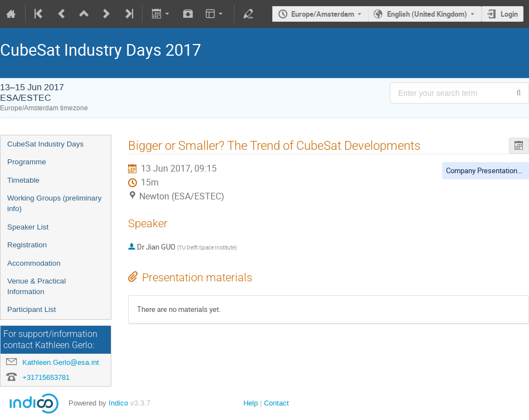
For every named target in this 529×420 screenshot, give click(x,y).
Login (509, 14)
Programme (27, 162)
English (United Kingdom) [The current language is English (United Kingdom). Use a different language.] (427, 14)
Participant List (31, 309)
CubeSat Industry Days (45, 144)
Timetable (23, 180)
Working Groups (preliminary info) (54, 203)
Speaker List (28, 227)
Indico (118, 403)
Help (251, 403)
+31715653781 (46, 377)
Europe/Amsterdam (323, 14)
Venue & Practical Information (36, 286)
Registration (27, 245)
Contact (276, 403)
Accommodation (34, 263)
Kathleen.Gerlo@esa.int (61, 362)
